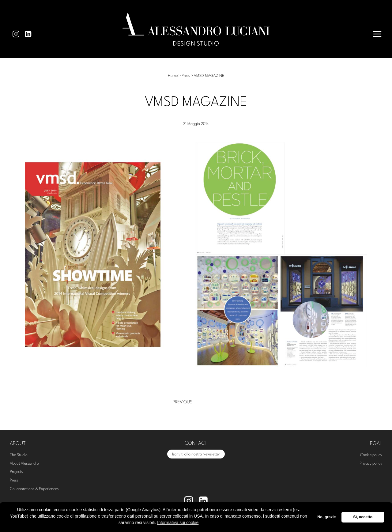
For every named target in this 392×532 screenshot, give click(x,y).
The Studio (19, 455)
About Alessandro (24, 464)
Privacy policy (371, 464)
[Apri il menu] (377, 34)
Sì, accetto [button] (363, 517)
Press (14, 480)
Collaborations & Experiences (34, 489)
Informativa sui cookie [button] (178, 523)
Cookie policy (371, 455)
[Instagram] (16, 34)
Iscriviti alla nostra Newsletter (196, 454)
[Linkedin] (28, 34)
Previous (182, 402)
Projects (16, 472)
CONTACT (196, 443)
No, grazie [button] (326, 517)
